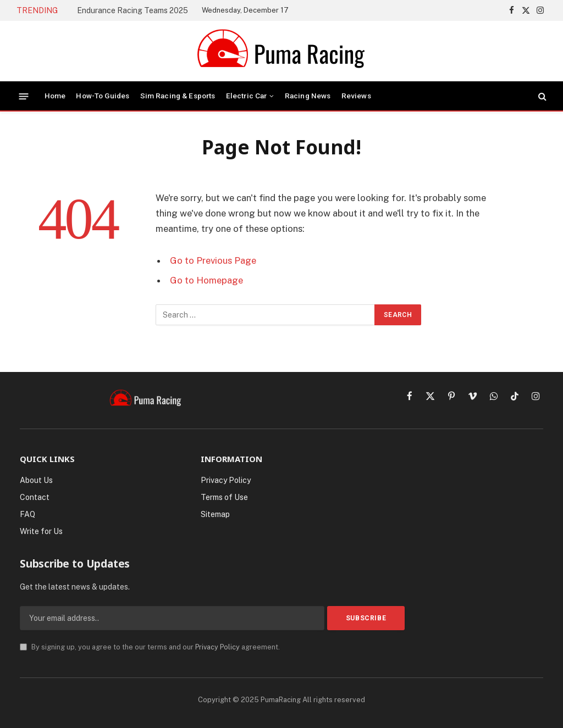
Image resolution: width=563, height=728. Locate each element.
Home (55, 96)
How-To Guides (103, 96)
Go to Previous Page (213, 260)
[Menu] (24, 96)
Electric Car (247, 96)
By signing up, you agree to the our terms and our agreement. (150, 647)
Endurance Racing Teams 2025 (133, 10)
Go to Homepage (206, 280)
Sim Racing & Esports (178, 96)
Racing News (308, 96)
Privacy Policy (217, 647)
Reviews (356, 96)
